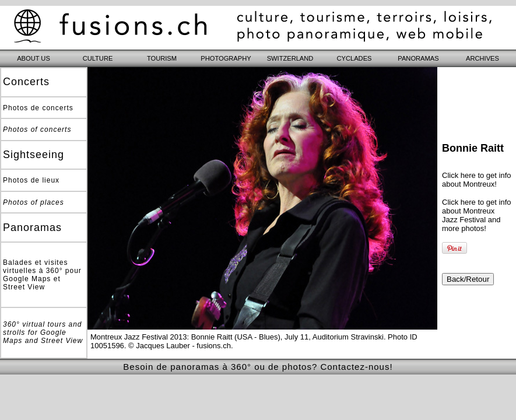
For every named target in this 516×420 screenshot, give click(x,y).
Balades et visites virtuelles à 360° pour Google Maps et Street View (42, 275)
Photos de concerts (38, 108)
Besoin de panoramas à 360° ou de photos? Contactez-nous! (258, 367)
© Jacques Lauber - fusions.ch (180, 346)
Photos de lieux (31, 180)
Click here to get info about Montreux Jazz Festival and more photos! (477, 215)
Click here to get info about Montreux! (477, 180)
